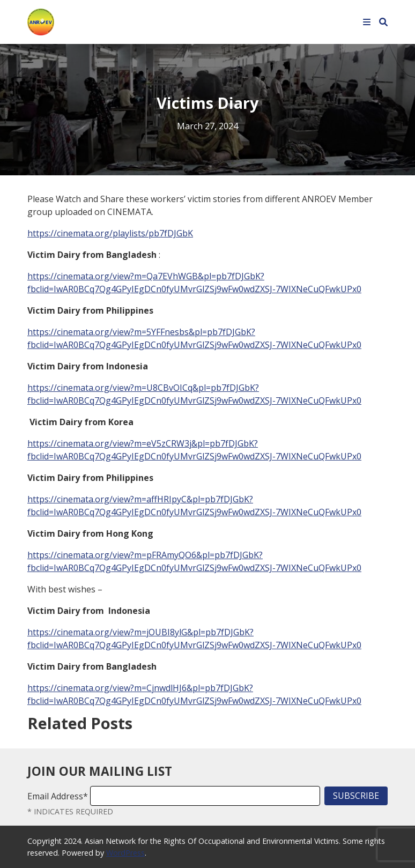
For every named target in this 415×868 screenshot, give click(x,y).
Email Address (58, 796)
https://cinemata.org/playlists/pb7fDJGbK (110, 233)
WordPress (125, 853)
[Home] (41, 21)
